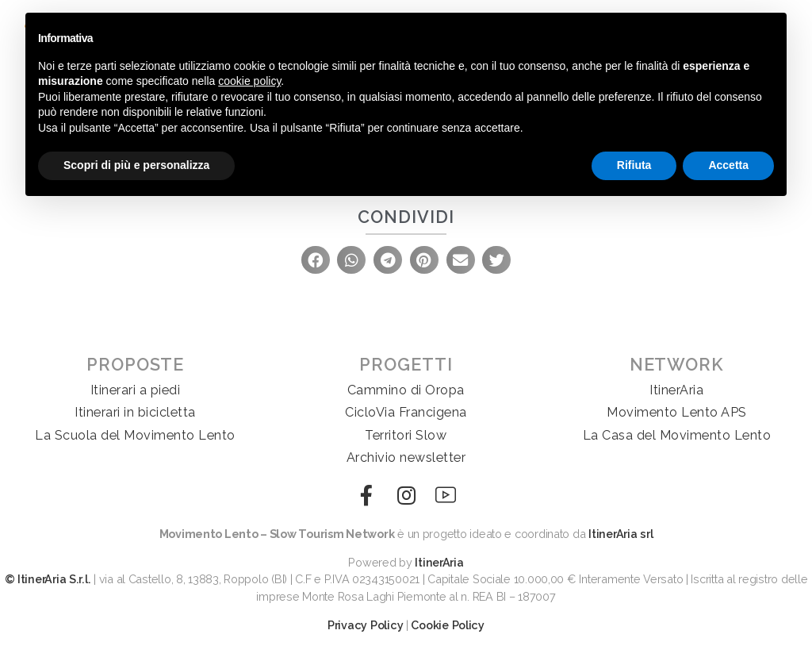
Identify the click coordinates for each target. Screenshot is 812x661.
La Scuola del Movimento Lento (135, 435)
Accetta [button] (728, 165)
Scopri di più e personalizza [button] (136, 165)
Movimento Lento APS (677, 412)
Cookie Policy (448, 625)
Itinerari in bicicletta (135, 412)
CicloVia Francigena (406, 412)
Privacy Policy (365, 625)
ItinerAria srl (620, 534)
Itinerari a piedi (136, 390)
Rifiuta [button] (634, 165)
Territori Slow (406, 435)
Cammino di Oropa (406, 390)
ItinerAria (676, 390)
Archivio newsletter (406, 457)
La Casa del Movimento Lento (677, 435)
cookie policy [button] (249, 81)
